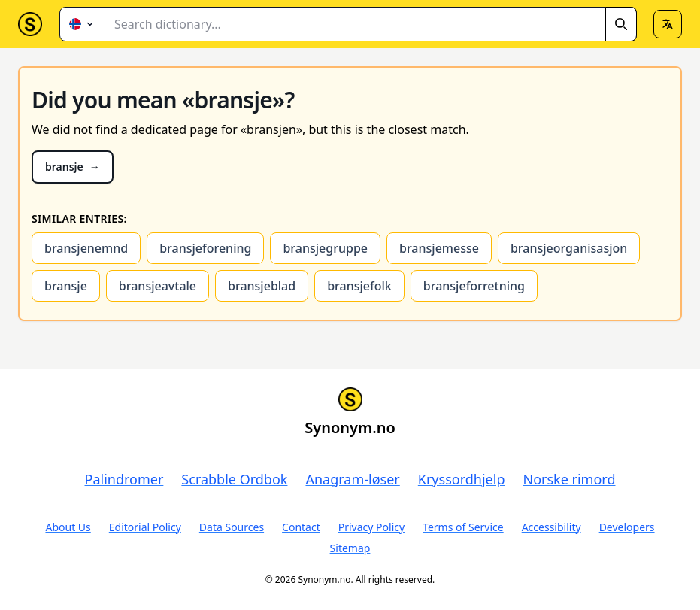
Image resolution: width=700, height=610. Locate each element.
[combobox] (370, 24)
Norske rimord (569, 479)
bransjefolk (359, 286)
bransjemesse (439, 248)
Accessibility (552, 527)
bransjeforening (205, 248)
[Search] (621, 24)
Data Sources (232, 527)
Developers (627, 527)
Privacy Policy (371, 527)
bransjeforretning (474, 286)
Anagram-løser (352, 479)
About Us (68, 527)
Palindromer (124, 479)
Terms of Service (463, 527)
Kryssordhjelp (462, 479)
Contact (301, 527)
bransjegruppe (325, 248)
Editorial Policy (145, 527)
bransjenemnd (86, 248)
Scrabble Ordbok (234, 479)
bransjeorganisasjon (569, 248)
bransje (66, 286)
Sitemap (350, 548)
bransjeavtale (158, 286)
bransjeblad (262, 286)
